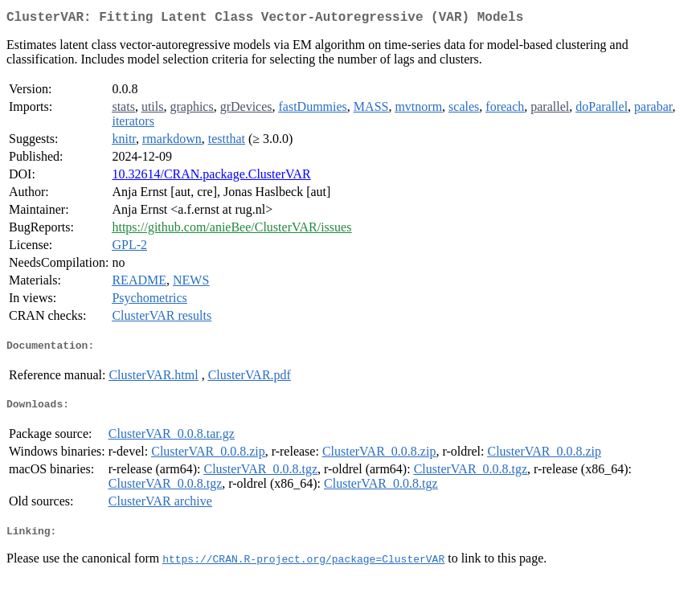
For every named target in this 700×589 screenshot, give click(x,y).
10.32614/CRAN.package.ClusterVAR (211, 177)
